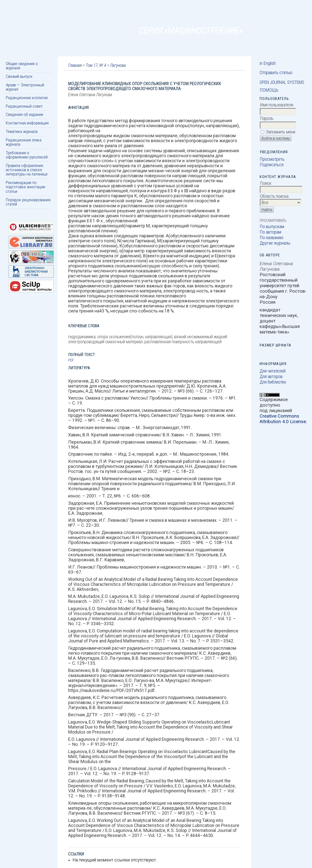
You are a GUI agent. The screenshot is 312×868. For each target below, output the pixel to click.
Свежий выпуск (19, 76)
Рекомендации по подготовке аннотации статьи (25, 187)
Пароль (267, 118)
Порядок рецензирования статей (28, 202)
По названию (272, 238)
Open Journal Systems (282, 82)
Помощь (269, 90)
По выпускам (272, 227)
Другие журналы (275, 243)
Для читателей (273, 371)
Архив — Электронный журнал (25, 87)
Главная (75, 65)
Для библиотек (273, 382)
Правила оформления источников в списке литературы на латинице (27, 170)
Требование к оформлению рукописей (27, 155)
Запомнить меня (281, 132)
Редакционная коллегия (27, 98)
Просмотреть (272, 159)
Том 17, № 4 (96, 65)
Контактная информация (27, 123)
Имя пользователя (277, 105)
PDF (71, 360)
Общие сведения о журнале (22, 66)
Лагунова (118, 65)
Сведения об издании (24, 114)
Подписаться (272, 165)
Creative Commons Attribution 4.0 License (283, 419)
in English (268, 63)
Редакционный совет (24, 106)
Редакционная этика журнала (24, 142)
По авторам (270, 232)
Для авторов (271, 377)
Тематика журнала (22, 131)
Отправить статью (276, 73)
